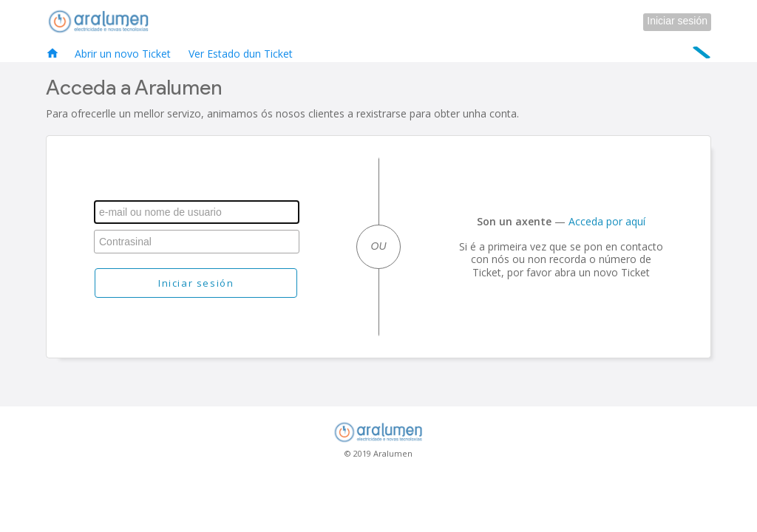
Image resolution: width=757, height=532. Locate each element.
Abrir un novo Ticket (123, 54)
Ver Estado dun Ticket (241, 54)
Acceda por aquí (607, 221)
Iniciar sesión (677, 21)
